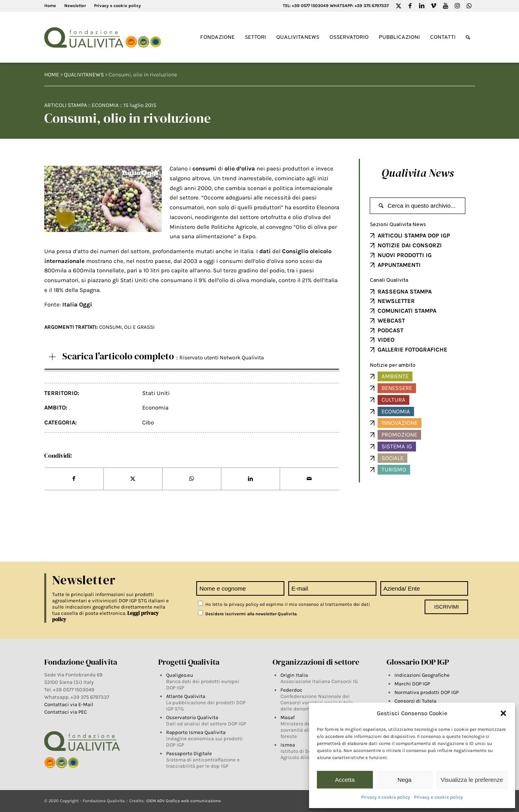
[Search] (468, 37)
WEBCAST (391, 321)
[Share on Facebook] (74, 479)
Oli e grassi (139, 327)
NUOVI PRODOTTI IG (405, 255)
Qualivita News (418, 173)
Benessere (397, 388)
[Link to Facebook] (410, 6)
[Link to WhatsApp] (469, 6)
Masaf (288, 717)
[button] (503, 713)
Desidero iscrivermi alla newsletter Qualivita (247, 614)
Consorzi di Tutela (415, 701)
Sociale (392, 458)
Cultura (393, 400)
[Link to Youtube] (446, 6)
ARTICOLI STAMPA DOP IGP (414, 236)
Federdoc (291, 690)
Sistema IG (397, 446)
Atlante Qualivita (186, 696)
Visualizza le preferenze (472, 780)
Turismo (394, 469)
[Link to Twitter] (399, 6)
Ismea (288, 745)
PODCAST (391, 330)
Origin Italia (294, 675)
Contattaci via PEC (66, 712)
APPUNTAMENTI (399, 265)
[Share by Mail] (309, 479)
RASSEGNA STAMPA (405, 292)
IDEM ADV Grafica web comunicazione (184, 801)
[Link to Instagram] (457, 6)
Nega (405, 780)
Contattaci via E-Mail (69, 704)
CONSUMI (110, 327)
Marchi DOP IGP (412, 684)
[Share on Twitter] (133, 479)
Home (50, 6)
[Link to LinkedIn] (422, 6)
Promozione (399, 435)
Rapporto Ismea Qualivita (196, 732)
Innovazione (400, 423)
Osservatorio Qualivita (192, 717)
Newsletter (75, 6)
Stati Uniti (156, 393)
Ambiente (395, 376)
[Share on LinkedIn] (250, 479)
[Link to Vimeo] (434, 6)
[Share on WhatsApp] (192, 479)
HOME (52, 75)
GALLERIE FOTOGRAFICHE (412, 350)
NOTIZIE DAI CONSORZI (410, 245)
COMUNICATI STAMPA (407, 311)
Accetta (345, 780)
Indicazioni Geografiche (422, 675)
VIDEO (386, 340)
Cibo (148, 422)
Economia (105, 105)
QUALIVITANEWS (84, 75)
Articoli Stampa (66, 105)
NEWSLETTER (396, 301)
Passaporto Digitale (189, 753)
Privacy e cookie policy (386, 797)
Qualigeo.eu (180, 675)
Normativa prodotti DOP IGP (427, 692)
